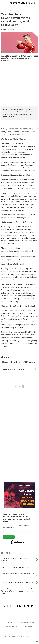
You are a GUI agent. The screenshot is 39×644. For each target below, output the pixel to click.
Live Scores (11, 622)
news (8, 11)
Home (3, 11)
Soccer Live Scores (28, 622)
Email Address (9, 528)
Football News (11, 627)
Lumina (31, 636)
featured (14, 11)
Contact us (28, 627)
